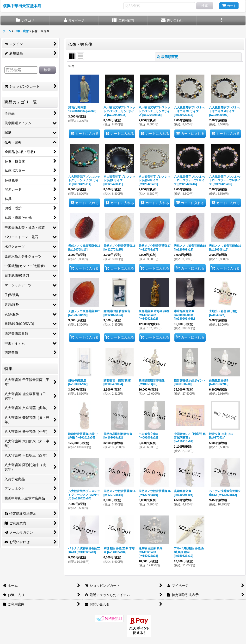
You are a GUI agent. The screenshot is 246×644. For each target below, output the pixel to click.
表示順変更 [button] (167, 57)
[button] (221, 20)
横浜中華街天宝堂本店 (22, 6)
